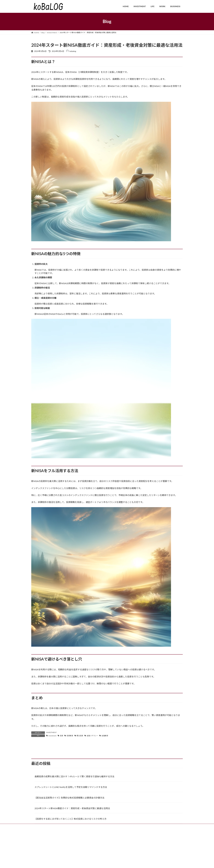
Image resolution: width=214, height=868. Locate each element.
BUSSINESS (84, 857)
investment (52, 736)
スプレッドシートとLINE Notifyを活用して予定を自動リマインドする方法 (71, 818)
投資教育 (70, 736)
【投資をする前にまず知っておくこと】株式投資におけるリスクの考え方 (70, 850)
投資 (62, 736)
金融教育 (105, 736)
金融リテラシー (92, 736)
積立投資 (80, 736)
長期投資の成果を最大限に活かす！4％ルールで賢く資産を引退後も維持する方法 (74, 807)
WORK (71, 857)
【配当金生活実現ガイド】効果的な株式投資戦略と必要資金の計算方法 (69, 828)
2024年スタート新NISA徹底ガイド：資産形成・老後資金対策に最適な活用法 (72, 839)
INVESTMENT (51, 732)
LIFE (62, 857)
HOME (36, 857)
